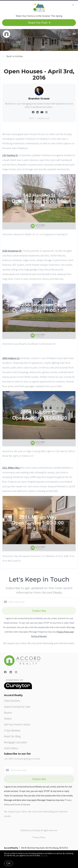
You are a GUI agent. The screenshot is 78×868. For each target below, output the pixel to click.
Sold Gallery (11, 748)
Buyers (8, 712)
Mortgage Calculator (16, 742)
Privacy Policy (39, 837)
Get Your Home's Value (17, 724)
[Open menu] (74, 34)
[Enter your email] (42, 602)
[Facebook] (5, 672)
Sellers (8, 718)
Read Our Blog (12, 736)
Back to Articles (15, 56)
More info (44, 856)
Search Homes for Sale (17, 707)
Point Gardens (12, 701)
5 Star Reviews (12, 730)
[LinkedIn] (11, 672)
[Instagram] (16, 672)
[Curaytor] (18, 688)
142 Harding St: (10, 155)
